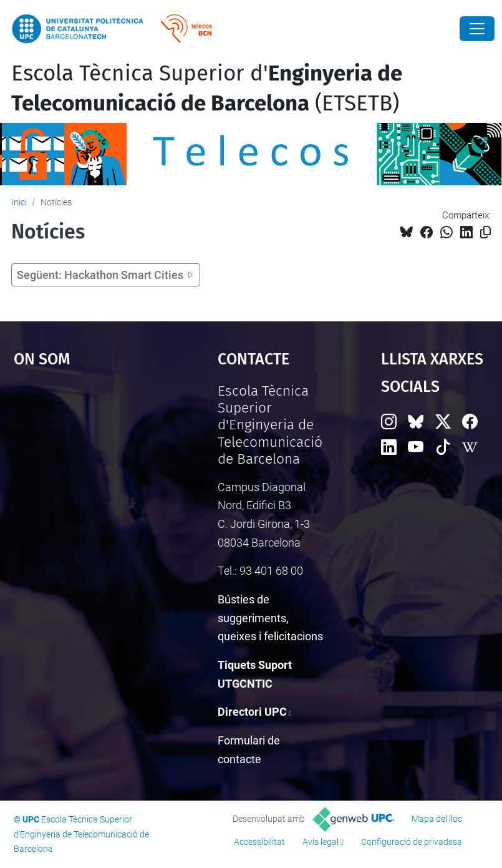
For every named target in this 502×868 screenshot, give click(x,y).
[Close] (477, 29)
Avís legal (321, 842)
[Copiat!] (485, 232)
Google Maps (88, 476)
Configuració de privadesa (412, 842)
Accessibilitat (259, 842)
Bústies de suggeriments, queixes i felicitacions (270, 618)
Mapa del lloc (437, 819)
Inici (19, 202)
